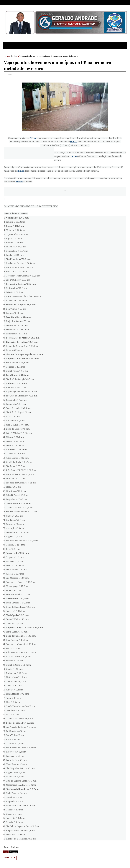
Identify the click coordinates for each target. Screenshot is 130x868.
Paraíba (14, 56)
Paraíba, (10, 74)
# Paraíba (14, 852)
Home (6, 56)
